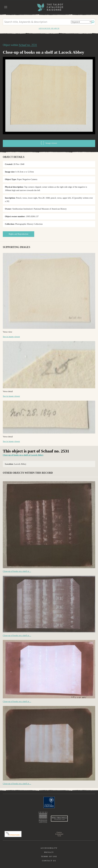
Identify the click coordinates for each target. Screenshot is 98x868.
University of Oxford (49, 802)
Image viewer (49, 143)
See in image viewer (11, 337)
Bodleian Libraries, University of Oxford (43, 817)
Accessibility (49, 848)
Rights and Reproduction (19, 234)
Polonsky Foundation (13, 834)
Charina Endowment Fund (59, 834)
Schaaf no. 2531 (28, 45)
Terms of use (49, 856)
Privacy (49, 852)
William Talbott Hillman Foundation (59, 819)
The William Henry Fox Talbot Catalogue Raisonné (49, 7)
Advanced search (49, 28)
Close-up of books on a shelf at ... (17, 571)
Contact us (49, 861)
